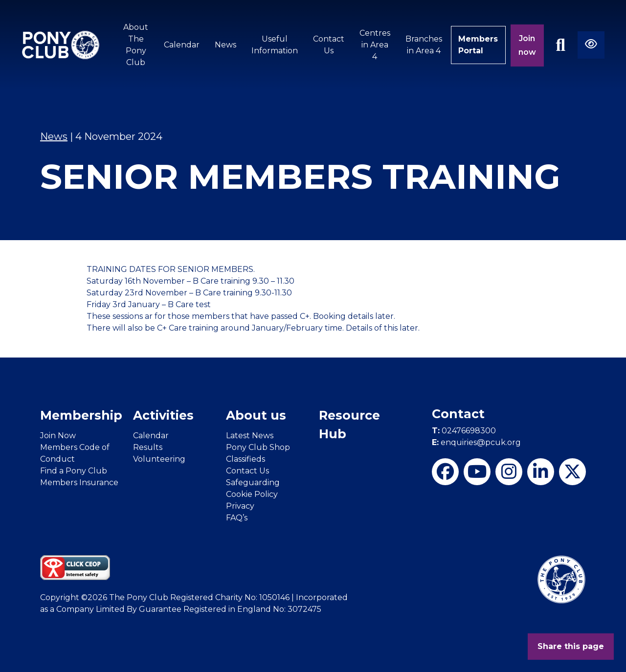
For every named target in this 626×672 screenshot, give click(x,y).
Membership (81, 415)
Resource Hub (349, 425)
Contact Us (328, 45)
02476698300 (464, 431)
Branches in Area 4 (423, 45)
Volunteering (159, 459)
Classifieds (246, 459)
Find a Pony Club (74, 471)
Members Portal (478, 45)
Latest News (250, 436)
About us (256, 415)
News (225, 45)
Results (148, 447)
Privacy (240, 506)
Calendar (181, 45)
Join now (527, 45)
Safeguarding (253, 482)
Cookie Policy (252, 494)
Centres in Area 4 (374, 45)
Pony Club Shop (258, 447)
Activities (163, 415)
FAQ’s (237, 518)
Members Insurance (79, 482)
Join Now (58, 436)
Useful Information (274, 45)
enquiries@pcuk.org (476, 442)
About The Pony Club (136, 45)
